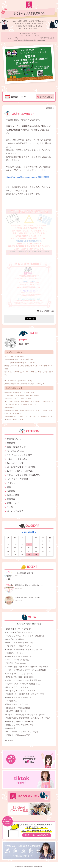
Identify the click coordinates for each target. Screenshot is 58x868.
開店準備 (11, 499)
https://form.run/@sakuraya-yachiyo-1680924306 (28, 177)
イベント (11, 483)
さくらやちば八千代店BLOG (29, 13)
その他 (10, 507)
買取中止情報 (13, 495)
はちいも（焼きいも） (17, 459)
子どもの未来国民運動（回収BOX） (24, 475)
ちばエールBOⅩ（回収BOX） (21, 471)
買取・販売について (16, 447)
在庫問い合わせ (14, 439)
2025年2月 (29, 532)
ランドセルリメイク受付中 (19, 455)
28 (36, 555)
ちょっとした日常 (15, 463)
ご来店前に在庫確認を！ (19, 114)
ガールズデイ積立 (15, 511)
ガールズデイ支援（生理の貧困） (23, 467)
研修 (9, 487)
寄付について (13, 503)
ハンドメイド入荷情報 (17, 479)
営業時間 (11, 443)
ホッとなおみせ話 (46, 311)
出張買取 (11, 491)
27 (29, 555)
